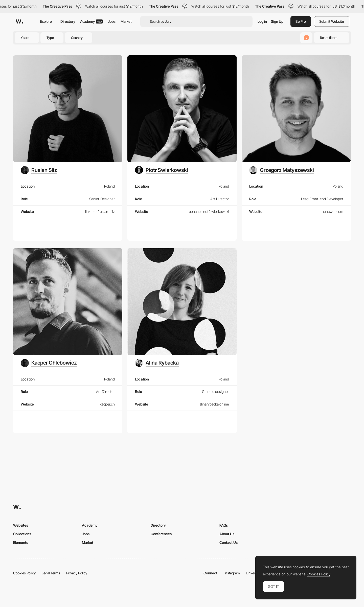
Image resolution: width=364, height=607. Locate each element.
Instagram (232, 573)
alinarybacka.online (214, 404)
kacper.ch (107, 404)
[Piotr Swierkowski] (162, 170)
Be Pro (301, 21)
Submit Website (332, 21)
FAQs (224, 525)
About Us (227, 534)
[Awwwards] (19, 21)
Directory (68, 21)
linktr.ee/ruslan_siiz (100, 211)
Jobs (112, 21)
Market (126, 21)
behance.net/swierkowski (209, 211)
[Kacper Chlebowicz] (49, 363)
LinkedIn (252, 573)
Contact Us (229, 542)
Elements (21, 542)
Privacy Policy (77, 573)
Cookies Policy (24, 573)
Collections (22, 534)
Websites (21, 525)
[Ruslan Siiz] (39, 170)
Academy (92, 21)
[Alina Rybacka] (157, 363)
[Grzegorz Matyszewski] (282, 170)
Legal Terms (51, 573)
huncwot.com (333, 211)
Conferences (161, 534)
